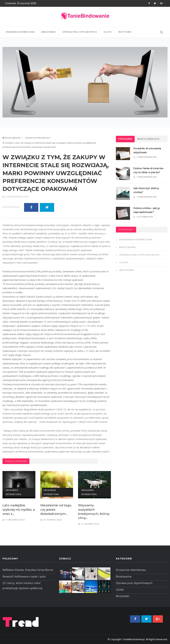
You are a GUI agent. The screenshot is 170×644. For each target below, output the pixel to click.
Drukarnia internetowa (20, 32)
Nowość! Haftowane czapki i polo (24, 576)
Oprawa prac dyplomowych (80, 32)
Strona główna (12, 138)
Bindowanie (49, 32)
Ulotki (108, 32)
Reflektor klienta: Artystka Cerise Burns (28, 570)
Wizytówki (125, 32)
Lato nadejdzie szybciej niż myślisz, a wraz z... (19, 509)
